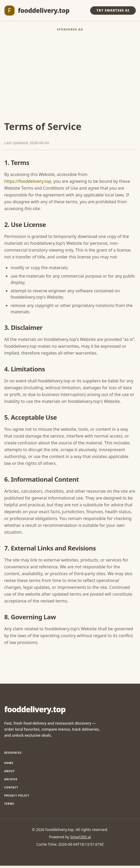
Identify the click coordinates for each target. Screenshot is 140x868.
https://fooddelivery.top (28, 181)
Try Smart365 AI (113, 10)
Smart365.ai (81, 837)
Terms (9, 804)
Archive (11, 779)
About (9, 771)
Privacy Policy (17, 796)
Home (9, 763)
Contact (11, 787)
